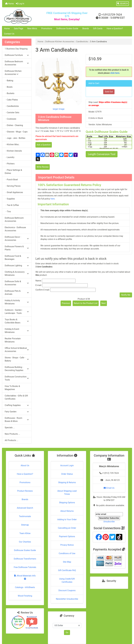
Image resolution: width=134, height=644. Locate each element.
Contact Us (9, 34)
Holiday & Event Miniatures (17, 331)
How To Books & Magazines (12, 388)
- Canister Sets (12, 113)
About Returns (67, 511)
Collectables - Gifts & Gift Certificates (16, 397)
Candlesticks (82, 42)
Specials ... (10, 428)
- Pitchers (10, 164)
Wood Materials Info (25, 577)
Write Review (43, 167)
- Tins (8, 212)
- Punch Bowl (11, 180)
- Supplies (10, 199)
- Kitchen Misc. (12, 144)
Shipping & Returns (67, 482)
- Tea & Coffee (12, 205)
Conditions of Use (67, 553)
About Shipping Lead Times (67, 492)
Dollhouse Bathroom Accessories (14, 219)
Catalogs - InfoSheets (25, 587)
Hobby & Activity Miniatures (17, 302)
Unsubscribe (109, 522)
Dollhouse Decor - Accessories (17, 239)
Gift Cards (98, 29)
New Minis (32, 29)
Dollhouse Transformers (25, 559)
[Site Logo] (24, 17)
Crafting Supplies (17, 405)
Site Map (67, 562)
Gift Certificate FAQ (67, 570)
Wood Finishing (25, 596)
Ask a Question (44, 145)
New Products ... (12, 434)
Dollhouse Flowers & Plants (17, 248)
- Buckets (9, 93)
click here (115, 73)
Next (104, 303)
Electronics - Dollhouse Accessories (15, 229)
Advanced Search (25, 508)
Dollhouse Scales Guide (67, 29)
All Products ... (11, 440)
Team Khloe (25, 533)
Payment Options (67, 536)
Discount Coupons (67, 590)
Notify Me (126, 295)
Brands (86, 29)
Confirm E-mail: (43, 290)
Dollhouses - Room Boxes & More (17, 420)
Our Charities (25, 542)
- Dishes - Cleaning (14, 125)
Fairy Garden (17, 412)
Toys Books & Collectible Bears (17, 321)
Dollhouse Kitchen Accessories (60, 42)
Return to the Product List (86, 303)
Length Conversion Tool (102, 154)
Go (67, 632)
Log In (20, 4)
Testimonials (25, 516)
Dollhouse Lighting (17, 266)
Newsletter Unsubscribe (67, 599)
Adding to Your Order (67, 519)
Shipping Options (67, 503)
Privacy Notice (67, 545)
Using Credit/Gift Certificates (67, 580)
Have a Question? (115, 29)
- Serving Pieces (13, 186)
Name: (39, 281)
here (53, 199)
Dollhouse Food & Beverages (17, 258)
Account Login (67, 465)
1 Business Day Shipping (16, 49)
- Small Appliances (14, 192)
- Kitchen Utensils (13, 151)
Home (9, 4)
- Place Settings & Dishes (13, 172)
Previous (66, 303)
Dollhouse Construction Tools (17, 378)
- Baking (9, 81)
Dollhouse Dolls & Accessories (17, 283)
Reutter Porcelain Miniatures (13, 340)
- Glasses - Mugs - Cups (16, 132)
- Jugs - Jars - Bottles (15, 138)
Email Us (109, 488)
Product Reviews (25, 491)
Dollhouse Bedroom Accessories (17, 63)
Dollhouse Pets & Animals (17, 293)
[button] (123, 4)
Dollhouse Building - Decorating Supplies (17, 369)
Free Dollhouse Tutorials (25, 567)
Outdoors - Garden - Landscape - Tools (17, 312)
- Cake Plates (11, 100)
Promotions (47, 29)
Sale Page (19, 29)
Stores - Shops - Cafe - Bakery (17, 359)
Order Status (67, 474)
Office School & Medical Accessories (17, 350)
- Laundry (9, 157)
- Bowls (9, 87)
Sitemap (25, 525)
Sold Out (109, 92)
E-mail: (39, 285)
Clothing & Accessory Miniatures (17, 273)
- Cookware (10, 119)
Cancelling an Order (67, 528)
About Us (25, 465)
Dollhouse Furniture (17, 55)
